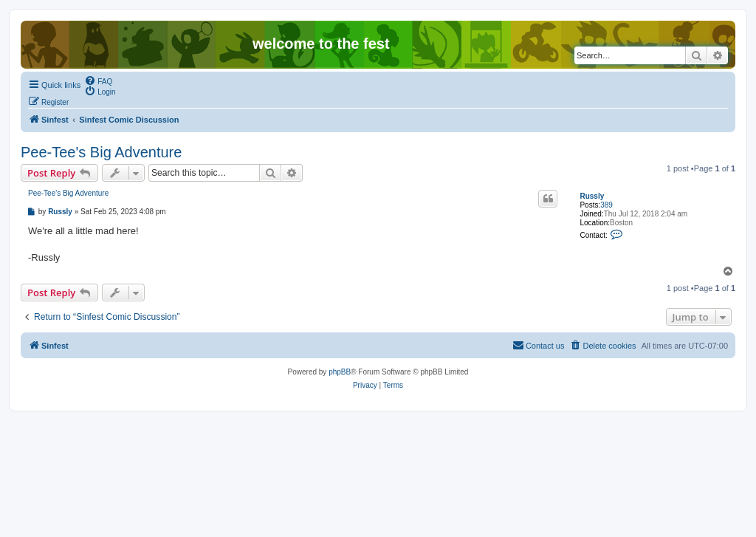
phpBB (340, 372)
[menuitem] (98, 81)
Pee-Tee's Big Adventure (101, 152)
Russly (592, 196)
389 (606, 205)
